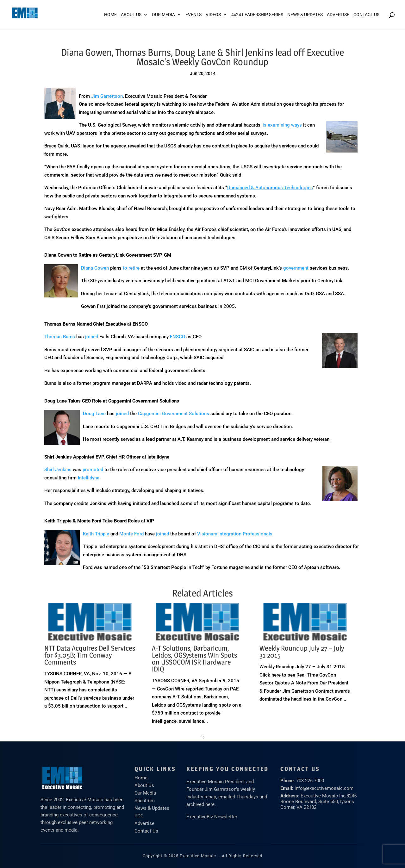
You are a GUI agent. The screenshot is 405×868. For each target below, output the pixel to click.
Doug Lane (94, 414)
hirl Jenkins (60, 470)
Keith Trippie (96, 534)
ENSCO (178, 337)
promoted (93, 470)
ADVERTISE (338, 15)
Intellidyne (89, 478)
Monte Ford (131, 534)
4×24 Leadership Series (257, 15)
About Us (131, 15)
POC (139, 816)
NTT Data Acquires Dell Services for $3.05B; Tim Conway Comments (90, 655)
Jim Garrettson (107, 96)
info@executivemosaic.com (324, 788)
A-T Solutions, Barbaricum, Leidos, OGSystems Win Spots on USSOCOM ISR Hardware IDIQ (194, 659)
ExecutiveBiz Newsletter (212, 817)
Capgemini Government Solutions (174, 414)
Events (193, 15)
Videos (213, 15)
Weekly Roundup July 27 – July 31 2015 (302, 652)
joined (92, 337)
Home (110, 15)
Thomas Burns (60, 337)
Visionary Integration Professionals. (235, 534)
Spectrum (145, 801)
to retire (131, 268)
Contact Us (366, 15)
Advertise (144, 823)
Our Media (163, 15)
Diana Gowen (95, 268)
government (296, 268)
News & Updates (305, 15)
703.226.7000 (310, 781)
